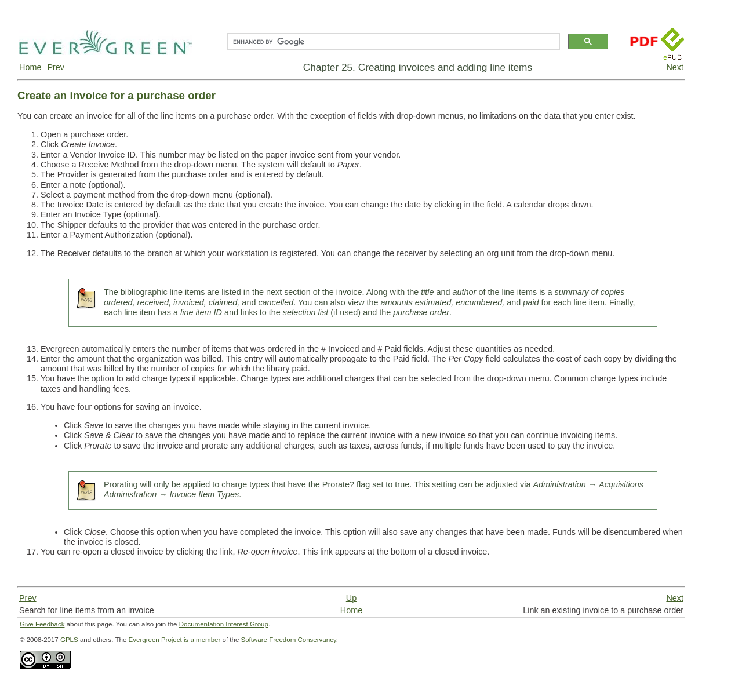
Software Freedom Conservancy (289, 640)
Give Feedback (42, 624)
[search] (392, 42)
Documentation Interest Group (224, 624)
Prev (56, 67)
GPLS (69, 640)
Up (351, 598)
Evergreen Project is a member (175, 640)
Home (30, 67)
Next (675, 67)
